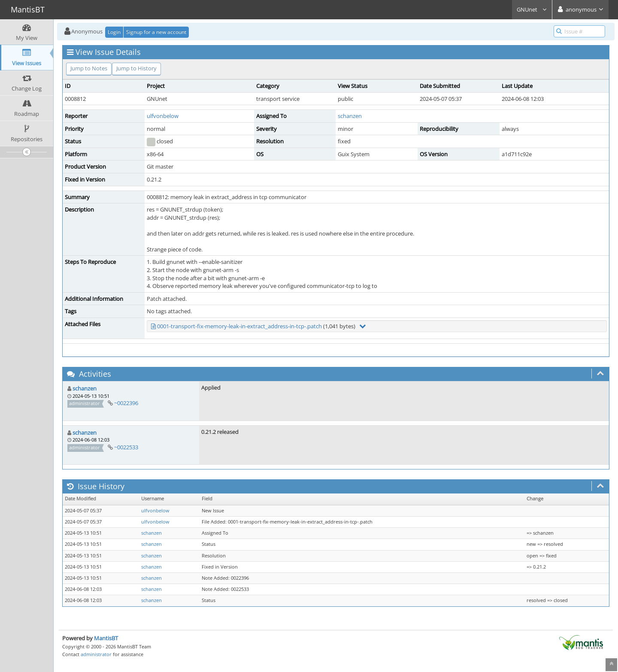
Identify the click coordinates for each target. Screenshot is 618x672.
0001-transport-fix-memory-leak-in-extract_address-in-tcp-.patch (239, 326)
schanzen (350, 116)
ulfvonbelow (163, 116)
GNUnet (532, 9)
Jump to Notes (89, 68)
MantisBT (106, 638)
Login (114, 32)
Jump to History (136, 68)
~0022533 (126, 447)
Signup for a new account (156, 32)
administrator (96, 654)
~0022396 (126, 403)
